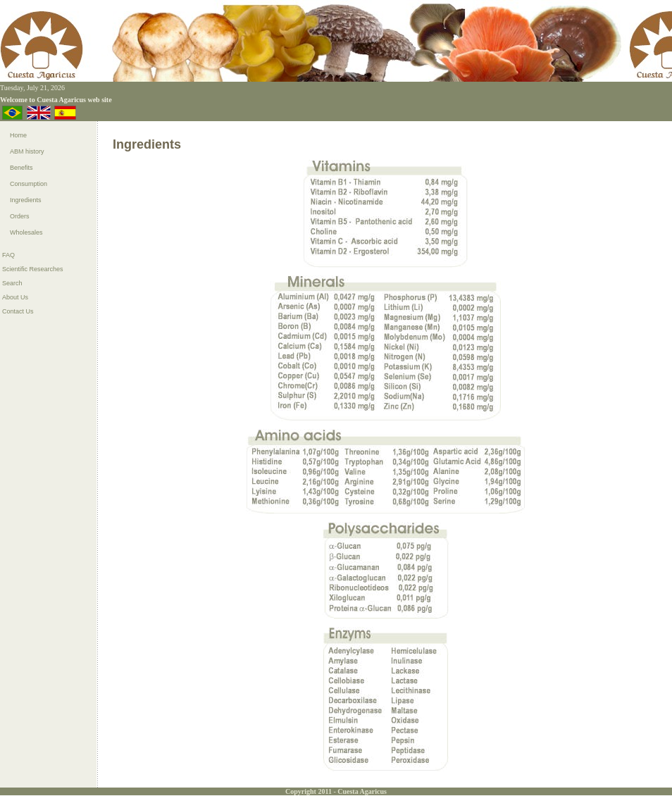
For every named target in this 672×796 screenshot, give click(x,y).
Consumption (29, 184)
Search (12, 283)
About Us (15, 297)
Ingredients (26, 200)
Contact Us (18, 311)
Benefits (21, 168)
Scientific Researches (33, 269)
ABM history (27, 151)
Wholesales (26, 232)
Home (18, 135)
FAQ (8, 255)
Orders (20, 216)
